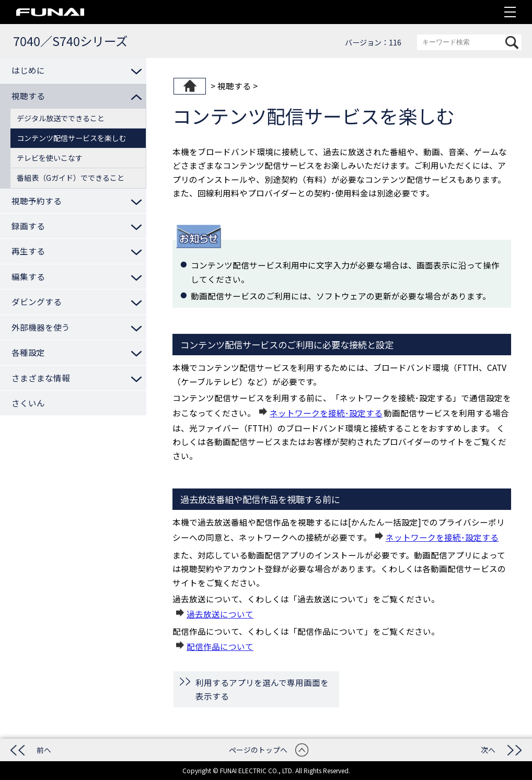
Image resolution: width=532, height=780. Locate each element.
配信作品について (220, 646)
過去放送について (220, 614)
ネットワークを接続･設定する (326, 413)
